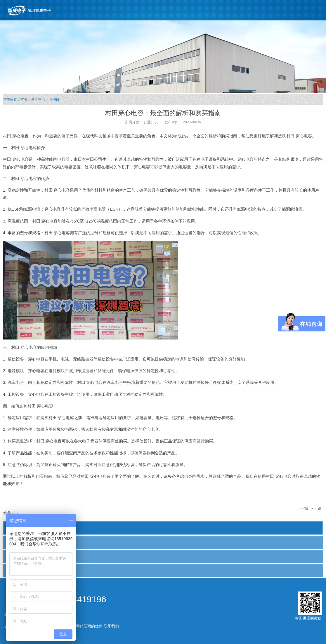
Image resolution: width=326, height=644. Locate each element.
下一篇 (315, 508)
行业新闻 (17, 556)
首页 (24, 99)
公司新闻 (17, 542)
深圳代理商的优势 (87, 626)
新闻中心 (38, 99)
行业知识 (53, 99)
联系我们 (111, 626)
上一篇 (302, 508)
